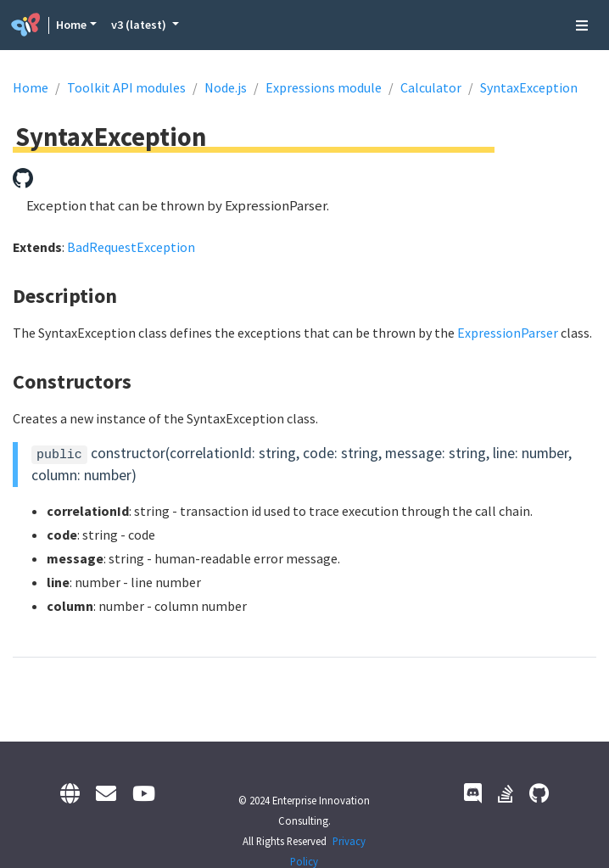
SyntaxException (529, 87)
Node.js (226, 87)
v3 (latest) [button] (140, 25)
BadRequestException (131, 247)
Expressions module (324, 87)
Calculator (431, 87)
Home (71, 25)
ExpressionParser (508, 333)
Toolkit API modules (126, 87)
